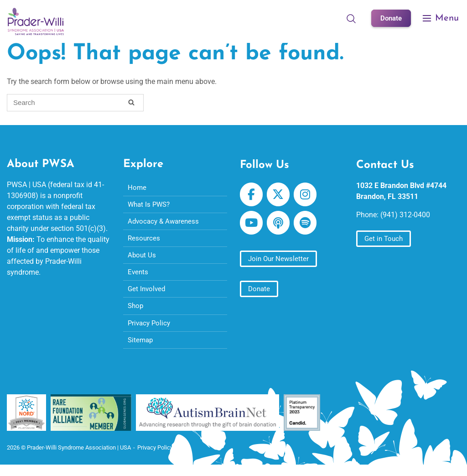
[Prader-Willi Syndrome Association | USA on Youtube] (252, 226)
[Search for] (75, 103)
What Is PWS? (150, 206)
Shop (136, 313)
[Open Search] (349, 18)
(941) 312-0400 (405, 215)
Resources (144, 242)
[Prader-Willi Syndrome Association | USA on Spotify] (309, 226)
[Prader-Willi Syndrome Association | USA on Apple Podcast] (280, 226)
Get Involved (148, 295)
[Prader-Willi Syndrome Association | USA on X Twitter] (280, 196)
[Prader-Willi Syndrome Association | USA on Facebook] (252, 196)
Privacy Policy (150, 331)
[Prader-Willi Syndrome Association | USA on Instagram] (309, 196)
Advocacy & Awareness (165, 224)
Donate (390, 18)
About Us (142, 259)
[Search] (131, 104)
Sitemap (141, 348)
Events (138, 277)
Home (137, 188)
